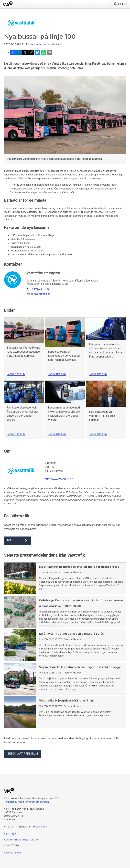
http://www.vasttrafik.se (59, 479)
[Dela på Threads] (31, 53)
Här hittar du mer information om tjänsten (26, 802)
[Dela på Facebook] (13, 53)
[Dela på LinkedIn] (19, 53)
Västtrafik (36, 44)
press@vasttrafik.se (39, 294)
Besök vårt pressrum (23, 754)
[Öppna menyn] (25, 4)
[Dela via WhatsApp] (43, 53)
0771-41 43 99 (41, 290)
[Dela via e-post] (49, 53)
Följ (18, 541)
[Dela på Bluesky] (37, 53)
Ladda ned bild (16, 374)
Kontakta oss (40, 827)
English (18, 853)
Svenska (9, 853)
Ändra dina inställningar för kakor (22, 840)
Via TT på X (10, 834)
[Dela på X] (25, 53)
